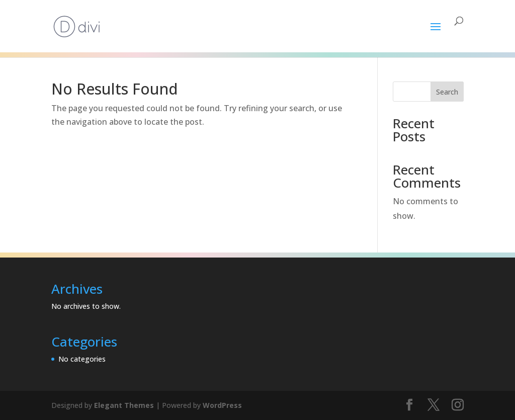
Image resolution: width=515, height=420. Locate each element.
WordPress (222, 405)
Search (447, 92)
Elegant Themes (124, 405)
